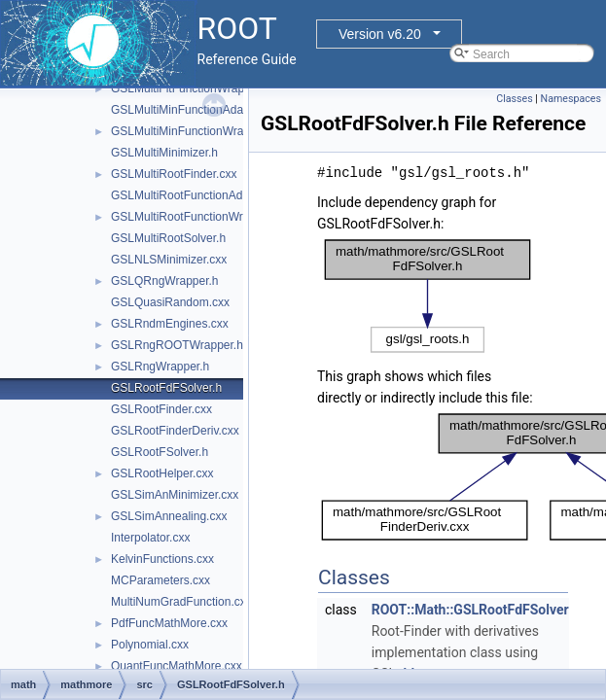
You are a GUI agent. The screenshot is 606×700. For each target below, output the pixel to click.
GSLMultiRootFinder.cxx (174, 174)
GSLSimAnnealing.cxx (169, 516)
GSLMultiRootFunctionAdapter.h (195, 195)
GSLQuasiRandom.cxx (170, 302)
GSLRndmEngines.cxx (170, 324)
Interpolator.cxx (150, 538)
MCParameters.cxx (160, 580)
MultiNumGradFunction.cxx (181, 602)
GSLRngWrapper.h (160, 367)
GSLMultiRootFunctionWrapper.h (196, 217)
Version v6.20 (380, 34)
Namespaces (571, 99)
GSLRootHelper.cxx (162, 473)
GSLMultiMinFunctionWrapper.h (194, 131)
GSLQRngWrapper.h (165, 281)
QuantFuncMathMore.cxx (177, 666)
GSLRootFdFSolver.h (166, 388)
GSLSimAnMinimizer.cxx (175, 495)
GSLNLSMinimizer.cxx (169, 260)
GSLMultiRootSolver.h (168, 238)
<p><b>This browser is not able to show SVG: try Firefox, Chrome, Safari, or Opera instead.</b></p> (428, 296)
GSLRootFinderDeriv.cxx (175, 431)
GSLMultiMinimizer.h (164, 153)
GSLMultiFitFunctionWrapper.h (191, 88)
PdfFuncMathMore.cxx (169, 623)
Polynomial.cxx (150, 645)
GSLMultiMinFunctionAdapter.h (192, 110)
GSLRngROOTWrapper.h (177, 345)
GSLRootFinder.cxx (161, 409)
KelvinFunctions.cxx (162, 559)
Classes (514, 99)
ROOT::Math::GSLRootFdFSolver (470, 610)
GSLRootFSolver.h (160, 452)
